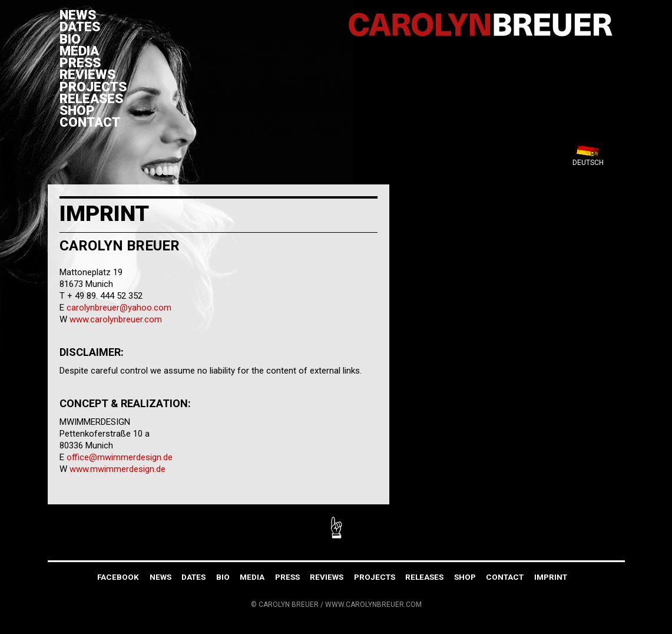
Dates (80, 27)
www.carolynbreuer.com (116, 319)
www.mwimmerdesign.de (117, 469)
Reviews (87, 74)
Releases (91, 98)
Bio (70, 39)
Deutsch (588, 163)
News (78, 15)
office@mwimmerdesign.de (120, 457)
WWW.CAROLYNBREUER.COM (373, 605)
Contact (90, 122)
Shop (77, 110)
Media (79, 51)
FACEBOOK (118, 577)
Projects (93, 87)
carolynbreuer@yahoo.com (119, 308)
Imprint (551, 577)
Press (80, 62)
